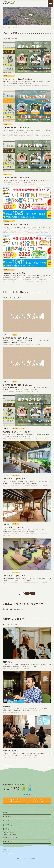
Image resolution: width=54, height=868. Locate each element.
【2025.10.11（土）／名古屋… (14, 273)
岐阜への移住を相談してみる (39, 800)
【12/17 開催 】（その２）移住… (15, 527)
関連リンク (6, 851)
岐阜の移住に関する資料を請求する (15, 800)
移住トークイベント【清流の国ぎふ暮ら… (17, 79)
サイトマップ (6, 855)
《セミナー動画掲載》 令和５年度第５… (17, 128)
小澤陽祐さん (7, 706)
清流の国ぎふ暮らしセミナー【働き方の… (17, 432)
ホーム (4, 27)
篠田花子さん (7, 662)
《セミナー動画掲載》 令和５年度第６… (17, 178)
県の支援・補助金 (8, 832)
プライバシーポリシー (9, 853)
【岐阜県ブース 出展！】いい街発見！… (17, 225)
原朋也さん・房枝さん (10, 751)
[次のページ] (33, 593)
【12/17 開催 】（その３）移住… (15, 576)
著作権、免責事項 (7, 849)
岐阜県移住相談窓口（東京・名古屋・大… (17, 338)
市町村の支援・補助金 (10, 834)
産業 (9, 27)
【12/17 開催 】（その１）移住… (15, 479)
